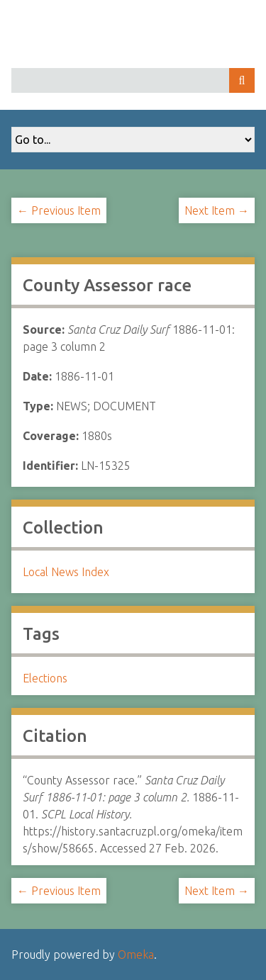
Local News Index (66, 572)
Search (242, 80)
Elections (45, 678)
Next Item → (217, 210)
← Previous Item (59, 210)
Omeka (136, 954)
